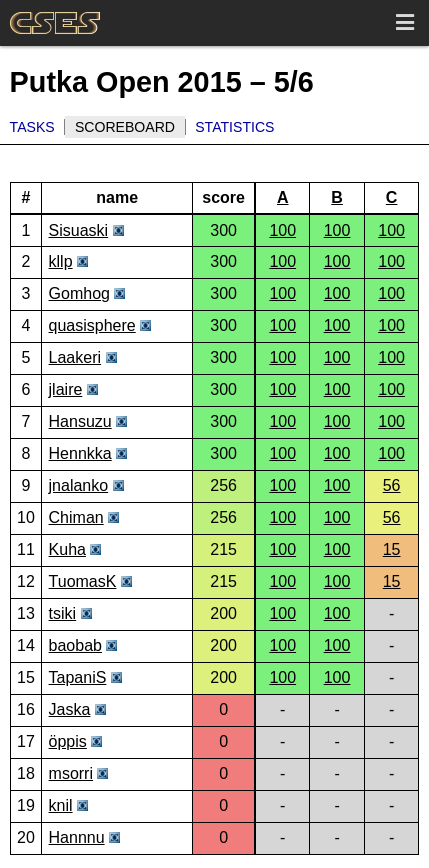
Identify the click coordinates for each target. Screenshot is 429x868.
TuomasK (83, 581)
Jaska (70, 709)
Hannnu (77, 837)
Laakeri (75, 357)
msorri (71, 773)
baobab (75, 645)
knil (61, 805)
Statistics (234, 127)
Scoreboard (125, 127)
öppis (68, 741)
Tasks (32, 127)
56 (392, 485)
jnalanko (79, 485)
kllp (61, 261)
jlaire (66, 389)
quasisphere (92, 325)
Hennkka (80, 453)
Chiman (76, 517)
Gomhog (79, 293)
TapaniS (78, 677)
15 (392, 549)
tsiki (63, 613)
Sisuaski (79, 230)
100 (282, 230)
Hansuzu (80, 421)
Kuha (67, 549)
